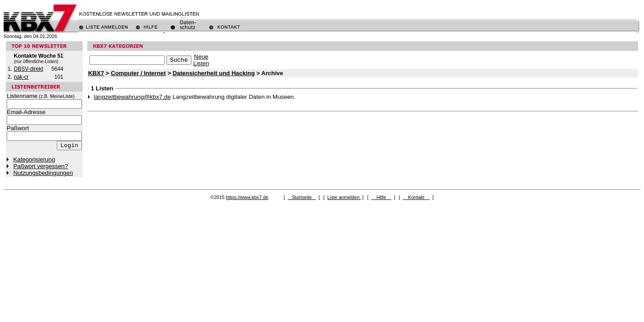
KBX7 (96, 73)
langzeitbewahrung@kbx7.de (132, 97)
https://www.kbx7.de (247, 197)
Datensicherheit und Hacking (214, 73)
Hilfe (381, 197)
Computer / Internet (138, 73)
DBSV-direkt (28, 69)
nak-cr (21, 77)
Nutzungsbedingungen (43, 173)
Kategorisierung (34, 159)
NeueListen (201, 60)
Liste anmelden (344, 197)
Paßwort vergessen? (41, 166)
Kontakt (416, 197)
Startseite (302, 197)
